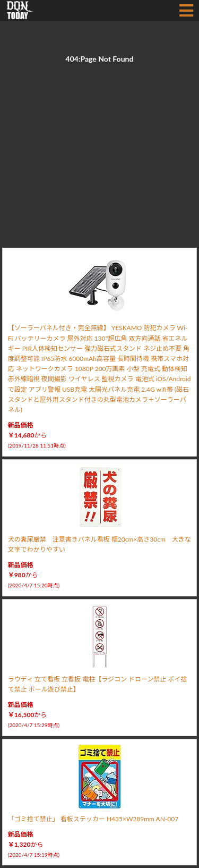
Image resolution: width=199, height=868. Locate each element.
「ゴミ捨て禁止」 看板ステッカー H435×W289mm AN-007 (93, 819)
